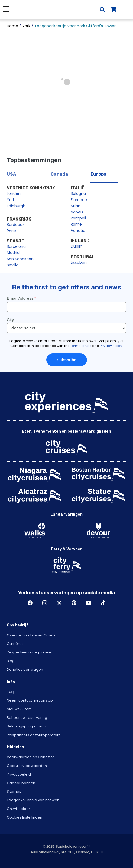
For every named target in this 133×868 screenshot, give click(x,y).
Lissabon (79, 262)
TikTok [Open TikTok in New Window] (103, 603)
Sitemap (14, 791)
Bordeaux (16, 225)
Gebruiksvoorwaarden (27, 766)
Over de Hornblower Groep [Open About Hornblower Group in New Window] (31, 635)
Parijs (12, 231)
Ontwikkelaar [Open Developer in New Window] (18, 809)
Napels (77, 212)
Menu (6, 9)
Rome (76, 224)
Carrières (15, 644)
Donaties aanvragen (25, 670)
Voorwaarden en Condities (31, 757)
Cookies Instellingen (25, 817)
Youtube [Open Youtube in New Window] (89, 603)
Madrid (13, 253)
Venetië (78, 231)
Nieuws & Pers (19, 709)
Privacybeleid (19, 774)
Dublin (77, 246)
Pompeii (78, 218)
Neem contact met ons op (30, 700)
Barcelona (16, 246)
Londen (14, 193)
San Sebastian (20, 259)
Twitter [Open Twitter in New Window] (59, 603)
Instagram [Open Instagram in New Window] (45, 603)
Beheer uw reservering (27, 718)
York (11, 200)
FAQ (10, 692)
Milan (76, 206)
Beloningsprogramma (26, 726)
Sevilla (13, 265)
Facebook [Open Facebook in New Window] (30, 603)
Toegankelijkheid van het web (33, 800)
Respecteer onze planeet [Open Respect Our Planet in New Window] (29, 652)
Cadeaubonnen (21, 783)
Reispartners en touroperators (34, 735)
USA (11, 174)
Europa (98, 174)
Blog (11, 661)
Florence (79, 200)
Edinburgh (16, 206)
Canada (59, 174)
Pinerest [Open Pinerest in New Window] (74, 603)
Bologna (78, 193)
